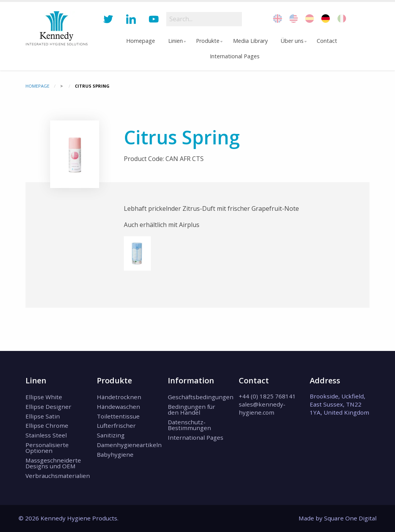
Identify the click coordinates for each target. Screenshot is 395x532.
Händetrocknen (119, 397)
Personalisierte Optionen (47, 448)
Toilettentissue (118, 416)
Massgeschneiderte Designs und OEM (53, 463)
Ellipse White (44, 397)
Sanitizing (111, 435)
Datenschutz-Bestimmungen (189, 425)
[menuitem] (139, 41)
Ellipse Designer (48, 407)
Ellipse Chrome (47, 425)
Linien (174, 41)
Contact (329, 41)
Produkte (207, 41)
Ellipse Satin (43, 416)
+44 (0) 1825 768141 (267, 396)
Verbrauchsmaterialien (55, 476)
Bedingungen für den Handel (192, 409)
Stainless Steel (46, 435)
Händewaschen (118, 407)
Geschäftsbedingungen (197, 397)
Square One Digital (350, 518)
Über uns (293, 41)
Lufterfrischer (116, 425)
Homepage (139, 41)
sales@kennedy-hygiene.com (262, 408)
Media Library (251, 41)
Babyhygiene (115, 454)
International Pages (235, 56)
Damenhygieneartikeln (127, 445)
